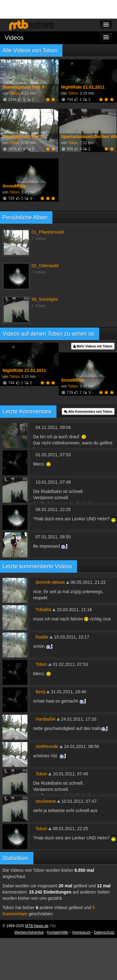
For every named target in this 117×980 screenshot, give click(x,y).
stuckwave (46, 801)
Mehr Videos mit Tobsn (93, 346)
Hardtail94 (46, 719)
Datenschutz (104, 932)
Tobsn (14, 93)
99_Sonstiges (45, 299)
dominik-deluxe (50, 582)
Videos (14, 38)
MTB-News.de (37, 926)
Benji (40, 692)
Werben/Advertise (29, 932)
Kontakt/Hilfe (58, 932)
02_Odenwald (45, 266)
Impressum (82, 932)
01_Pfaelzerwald (48, 232)
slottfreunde (47, 746)
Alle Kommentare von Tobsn (88, 411)
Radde (42, 637)
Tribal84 (43, 610)
